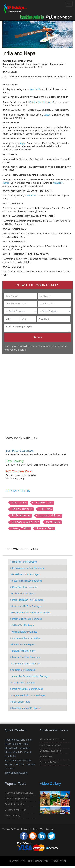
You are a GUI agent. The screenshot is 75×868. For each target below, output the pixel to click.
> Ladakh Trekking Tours (22, 651)
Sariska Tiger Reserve (40, 102)
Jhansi (6, 183)
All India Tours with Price (52, 739)
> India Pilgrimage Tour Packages (27, 600)
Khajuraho (58, 183)
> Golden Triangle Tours (22, 594)
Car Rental (47, 829)
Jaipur (47, 115)
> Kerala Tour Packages (22, 644)
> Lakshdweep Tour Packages (25, 708)
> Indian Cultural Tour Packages (26, 619)
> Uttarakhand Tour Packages (25, 574)
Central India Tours (49, 762)
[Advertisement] (36, 393)
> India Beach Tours (20, 702)
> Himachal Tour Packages (24, 562)
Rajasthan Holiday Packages (19, 793)
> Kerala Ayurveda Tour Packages (27, 568)
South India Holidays (15, 804)
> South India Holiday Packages (26, 581)
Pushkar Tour (45, 529)
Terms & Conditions (15, 829)
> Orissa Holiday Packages (24, 632)
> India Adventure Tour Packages (27, 689)
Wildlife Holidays (13, 816)
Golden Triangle (22, 509)
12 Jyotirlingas (21, 516)
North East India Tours (51, 745)
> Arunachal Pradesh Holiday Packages (30, 676)
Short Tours (19, 503)
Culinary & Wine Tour (25, 522)
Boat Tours (53, 522)
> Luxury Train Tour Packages (25, 657)
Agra (22, 143)
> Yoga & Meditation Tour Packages (28, 695)
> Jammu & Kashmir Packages (26, 664)
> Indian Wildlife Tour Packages (26, 606)
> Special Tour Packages (23, 683)
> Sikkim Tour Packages (22, 625)
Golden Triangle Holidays (17, 798)
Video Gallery (50, 784)
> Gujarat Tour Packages (23, 670)
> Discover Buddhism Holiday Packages (30, 613)
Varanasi (32, 196)
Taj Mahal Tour (43, 503)
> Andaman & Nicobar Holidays (26, 638)
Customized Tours (49, 516)
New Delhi (35, 89)
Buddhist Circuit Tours (51, 751)
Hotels (34, 829)
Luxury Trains (20, 529)
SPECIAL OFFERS (18, 491)
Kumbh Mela (46, 756)
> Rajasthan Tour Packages (24, 587)
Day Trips (46, 509)
